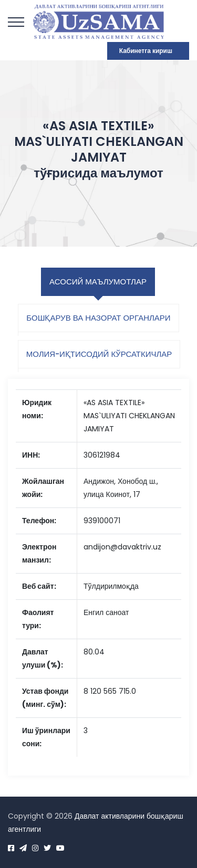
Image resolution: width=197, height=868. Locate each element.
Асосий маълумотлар (98, 282)
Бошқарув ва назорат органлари (98, 318)
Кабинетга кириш (146, 51)
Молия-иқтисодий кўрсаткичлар (99, 354)
